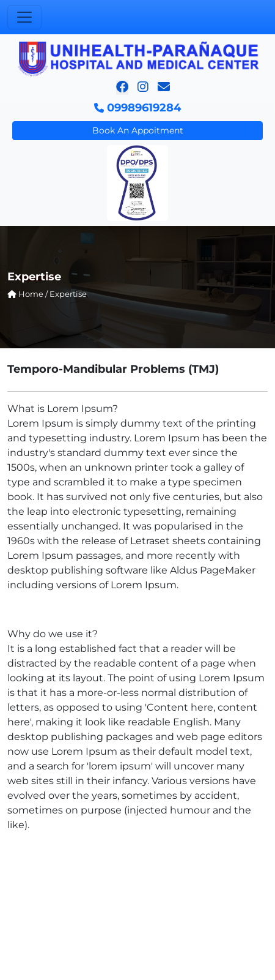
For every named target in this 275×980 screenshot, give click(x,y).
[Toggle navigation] (24, 17)
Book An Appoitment (138, 130)
